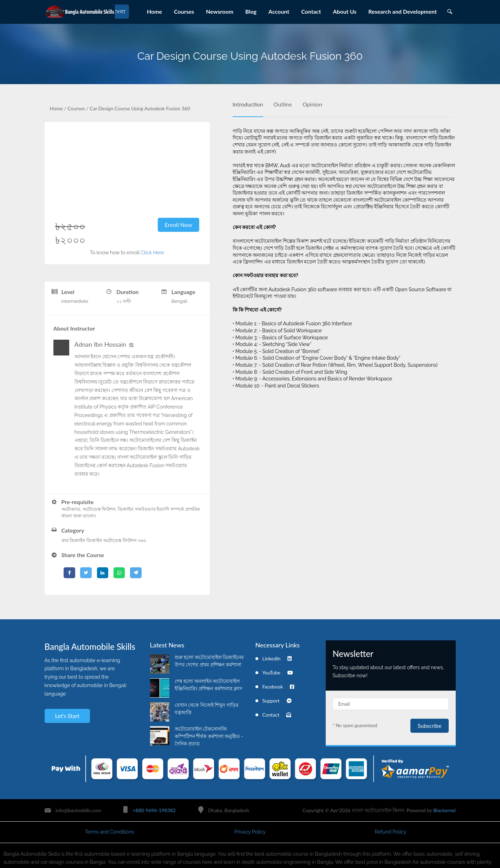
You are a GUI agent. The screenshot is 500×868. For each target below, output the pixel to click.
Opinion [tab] (312, 104)
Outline (283, 104)
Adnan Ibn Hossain (100, 344)
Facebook (278, 687)
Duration (127, 292)
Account (279, 11)
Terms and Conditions (109, 832)
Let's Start (67, 716)
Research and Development (402, 11)
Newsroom (220, 11)
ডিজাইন (94, 540)
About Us (345, 11)
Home (154, 11)
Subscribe (429, 726)
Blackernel (444, 810)
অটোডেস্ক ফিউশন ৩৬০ (125, 540)
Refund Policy (391, 832)
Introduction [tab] (248, 104)
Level (68, 292)
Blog (251, 11)
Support (277, 701)
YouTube (278, 673)
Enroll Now (178, 225)
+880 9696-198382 (154, 810)
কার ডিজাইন (73, 540)
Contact (311, 11)
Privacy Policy (250, 832)
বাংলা (119, 11)
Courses (184, 11)
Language (183, 292)
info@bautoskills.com (78, 810)
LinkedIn (277, 658)
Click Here (152, 253)
